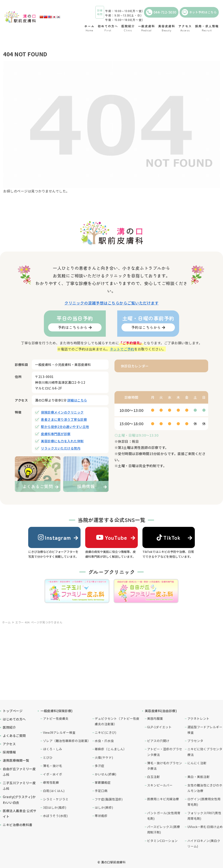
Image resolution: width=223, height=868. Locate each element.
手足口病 (101, 791)
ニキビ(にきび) (105, 732)
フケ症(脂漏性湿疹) (109, 799)
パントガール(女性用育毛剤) (164, 816)
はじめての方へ (14, 719)
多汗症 (100, 766)
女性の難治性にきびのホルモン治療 (205, 788)
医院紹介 (9, 727)
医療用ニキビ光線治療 (163, 799)
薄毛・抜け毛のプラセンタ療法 (165, 766)
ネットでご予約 (122, 349)
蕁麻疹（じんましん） (111, 749)
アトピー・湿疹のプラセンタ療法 (165, 752)
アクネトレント (198, 718)
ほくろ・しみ (53, 749)
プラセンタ (195, 741)
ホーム (6, 622)
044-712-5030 (161, 12)
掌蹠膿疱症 (103, 782)
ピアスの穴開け (158, 741)
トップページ (13, 711)
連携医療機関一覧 (16, 760)
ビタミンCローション (162, 841)
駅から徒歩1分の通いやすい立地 (65, 427)
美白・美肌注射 (199, 777)
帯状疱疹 (101, 816)
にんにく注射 (197, 763)
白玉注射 (153, 777)
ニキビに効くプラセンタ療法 (205, 752)
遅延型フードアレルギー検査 (205, 730)
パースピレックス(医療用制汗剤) (164, 829)
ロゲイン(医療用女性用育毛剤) (204, 802)
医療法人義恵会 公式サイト (20, 814)
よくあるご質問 (14, 736)
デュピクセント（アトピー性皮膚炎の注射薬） (117, 721)
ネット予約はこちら (199, 12)
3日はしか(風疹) (55, 807)
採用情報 (9, 752)
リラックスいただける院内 (61, 448)
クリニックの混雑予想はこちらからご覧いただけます (111, 303)
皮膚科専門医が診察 (56, 434)
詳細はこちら (77, 400)
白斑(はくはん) (54, 791)
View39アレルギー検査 (59, 732)
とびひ (48, 757)
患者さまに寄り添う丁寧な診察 (64, 419)
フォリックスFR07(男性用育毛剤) (204, 816)
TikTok (169, 537)
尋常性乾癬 (51, 782)
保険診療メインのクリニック (62, 412)
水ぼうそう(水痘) (55, 816)
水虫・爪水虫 (104, 741)
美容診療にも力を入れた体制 (62, 441)
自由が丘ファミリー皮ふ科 (19, 772)
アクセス (9, 744)
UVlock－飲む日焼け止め (205, 827)
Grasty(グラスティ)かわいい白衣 (19, 800)
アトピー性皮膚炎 (56, 718)
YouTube (111, 537)
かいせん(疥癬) (105, 774)
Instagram (54, 537)
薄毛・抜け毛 (53, 766)
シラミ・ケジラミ (56, 799)
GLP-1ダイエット (159, 727)
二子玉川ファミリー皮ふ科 (19, 786)
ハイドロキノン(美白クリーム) (204, 843)
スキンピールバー (160, 785)
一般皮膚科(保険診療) (57, 711)
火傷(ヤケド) (104, 757)
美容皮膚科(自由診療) (161, 711)
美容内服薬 (155, 718)
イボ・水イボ (53, 774)
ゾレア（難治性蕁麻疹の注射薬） (67, 741)
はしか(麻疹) (104, 807)
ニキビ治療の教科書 (18, 825)
